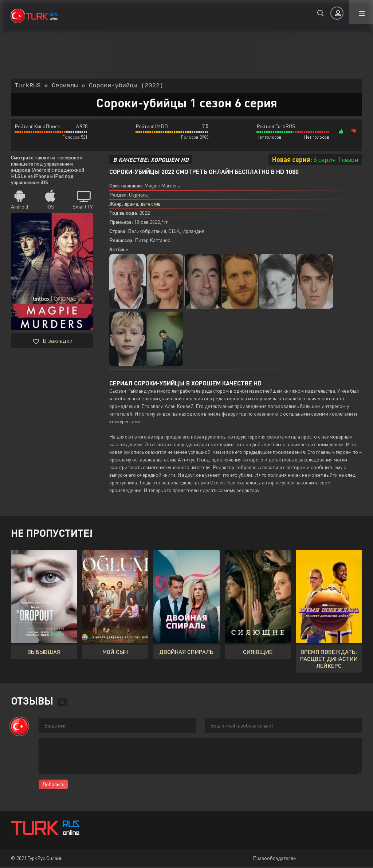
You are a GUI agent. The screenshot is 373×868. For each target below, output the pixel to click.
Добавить (53, 786)
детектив (150, 205)
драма (131, 205)
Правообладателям (275, 859)
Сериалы (139, 196)
